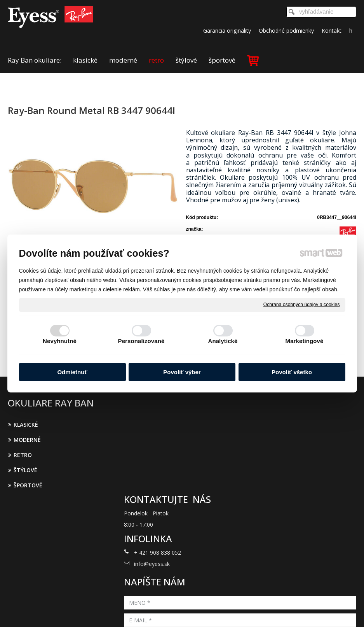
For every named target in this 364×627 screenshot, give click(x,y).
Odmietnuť (72, 372)
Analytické (223, 341)
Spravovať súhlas (309, 611)
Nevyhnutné (60, 341)
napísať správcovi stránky (172, 611)
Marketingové (305, 341)
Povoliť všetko (292, 372)
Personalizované (141, 341)
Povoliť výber (182, 372)
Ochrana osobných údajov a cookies (302, 305)
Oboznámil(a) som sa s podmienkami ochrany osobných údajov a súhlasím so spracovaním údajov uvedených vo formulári (306, 511)
